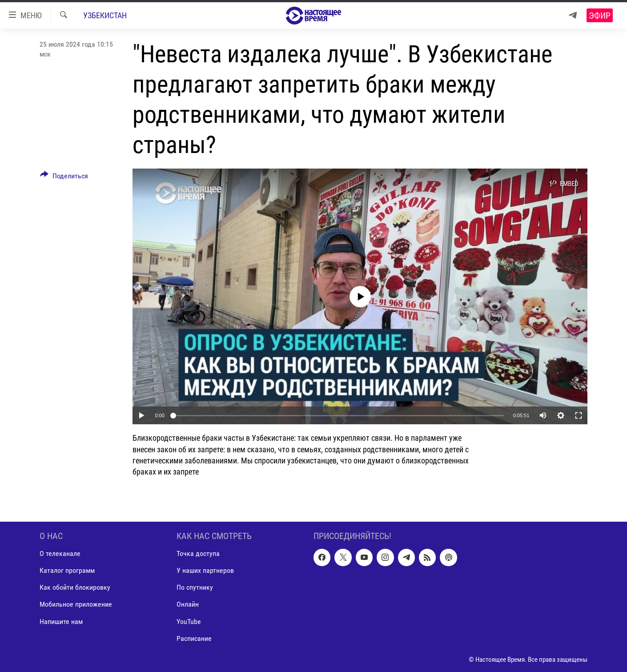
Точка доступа (198, 553)
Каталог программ (67, 571)
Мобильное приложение (76, 605)
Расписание (194, 638)
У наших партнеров (205, 571)
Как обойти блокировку (75, 588)
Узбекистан (105, 15)
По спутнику (195, 588)
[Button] (64, 177)
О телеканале (60, 553)
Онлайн (188, 605)
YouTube (189, 622)
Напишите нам (61, 622)
